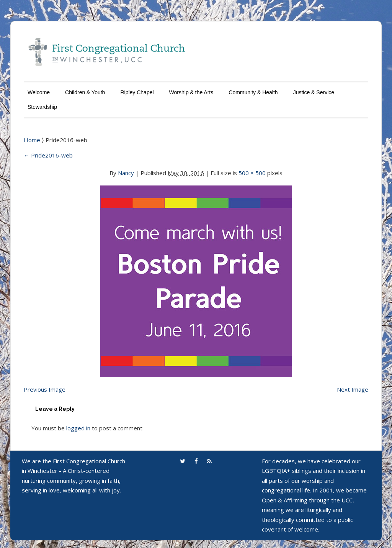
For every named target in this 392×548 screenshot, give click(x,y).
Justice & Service (314, 92)
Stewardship (42, 107)
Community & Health (253, 92)
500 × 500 (252, 173)
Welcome (39, 92)
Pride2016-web (48, 155)
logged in (78, 428)
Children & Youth (85, 92)
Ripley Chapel (137, 92)
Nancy (126, 173)
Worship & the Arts (191, 92)
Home (33, 140)
